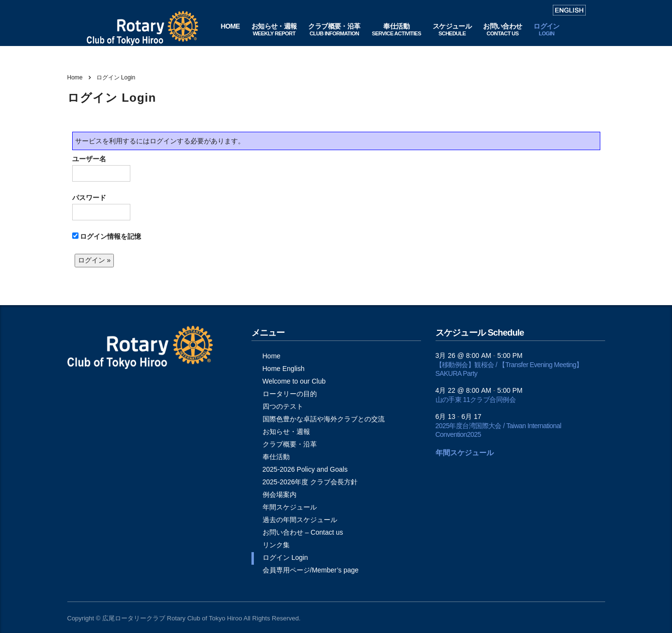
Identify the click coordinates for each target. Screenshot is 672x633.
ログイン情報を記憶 (107, 236)
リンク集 (276, 545)
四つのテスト (283, 406)
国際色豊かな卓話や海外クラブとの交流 (324, 419)
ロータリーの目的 (290, 394)
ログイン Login (285, 557)
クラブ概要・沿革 (290, 444)
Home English (284, 369)
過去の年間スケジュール (300, 520)
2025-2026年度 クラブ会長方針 (310, 482)
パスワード (101, 207)
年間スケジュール (290, 507)
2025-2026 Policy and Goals (305, 469)
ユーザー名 (101, 168)
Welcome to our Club (294, 381)
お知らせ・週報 (286, 432)
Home (75, 77)
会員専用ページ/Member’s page (311, 570)
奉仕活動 (276, 457)
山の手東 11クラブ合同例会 (476, 400)
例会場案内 (280, 494)
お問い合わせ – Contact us (303, 532)
